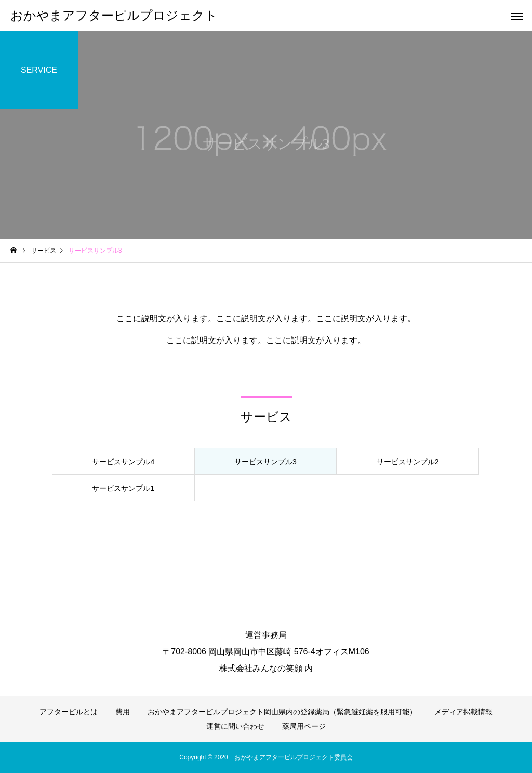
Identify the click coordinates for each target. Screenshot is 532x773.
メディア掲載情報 (463, 712)
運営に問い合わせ (235, 726)
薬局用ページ (304, 726)
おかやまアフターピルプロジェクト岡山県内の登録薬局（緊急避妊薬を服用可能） (282, 712)
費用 (123, 712)
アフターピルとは (69, 712)
